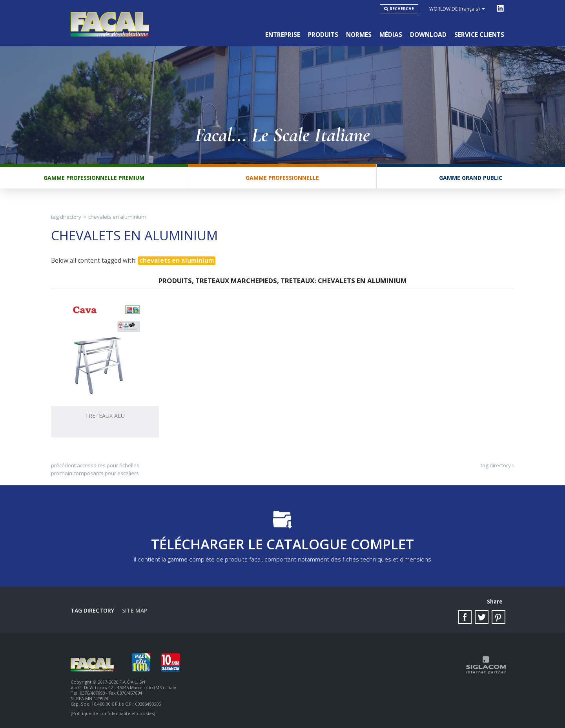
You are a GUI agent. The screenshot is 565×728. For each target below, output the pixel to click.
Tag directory (66, 217)
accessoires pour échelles (108, 465)
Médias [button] (391, 35)
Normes (359, 35)
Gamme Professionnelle (282, 178)
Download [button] (428, 35)
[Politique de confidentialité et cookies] (113, 713)
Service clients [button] (479, 35)
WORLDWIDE (457, 9)
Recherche (402, 9)
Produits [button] (323, 35)
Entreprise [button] (283, 35)
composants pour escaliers (106, 473)
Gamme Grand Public (471, 178)
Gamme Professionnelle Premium (94, 178)
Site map (135, 610)
